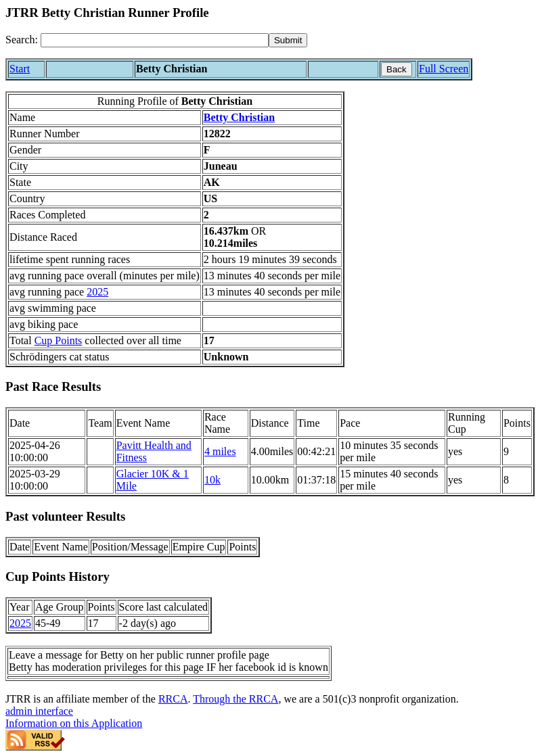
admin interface (39, 711)
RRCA (173, 699)
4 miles (220, 451)
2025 (97, 292)
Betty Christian (239, 117)
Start (20, 69)
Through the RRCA (235, 699)
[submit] (288, 40)
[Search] (155, 40)
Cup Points (59, 340)
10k (212, 480)
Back (397, 69)
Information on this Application (74, 723)
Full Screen (444, 69)
